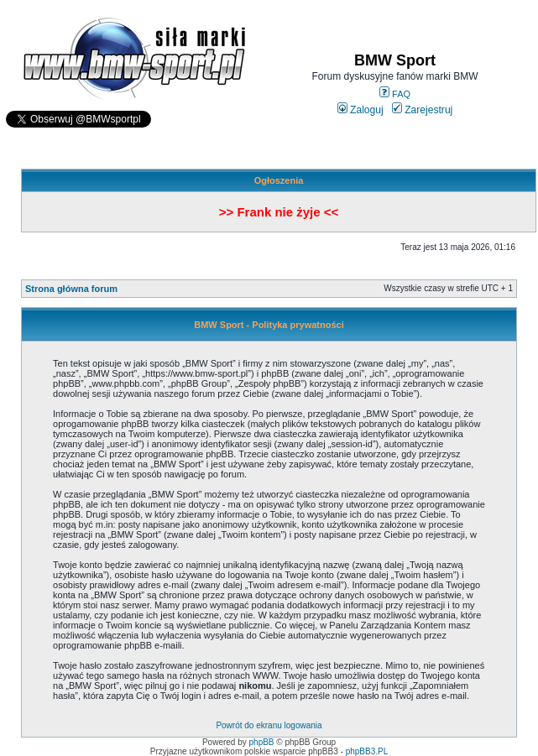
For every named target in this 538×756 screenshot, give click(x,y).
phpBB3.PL (367, 751)
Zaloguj (360, 110)
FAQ (395, 94)
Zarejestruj (423, 110)
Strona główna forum (71, 289)
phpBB (262, 742)
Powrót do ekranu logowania (269, 725)
